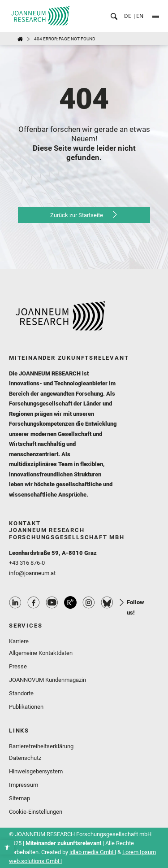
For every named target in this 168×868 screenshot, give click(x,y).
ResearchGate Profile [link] (70, 602)
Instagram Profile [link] (89, 602)
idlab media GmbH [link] (93, 852)
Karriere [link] (19, 641)
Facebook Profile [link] (34, 602)
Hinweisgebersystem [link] (36, 771)
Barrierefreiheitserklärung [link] (41, 746)
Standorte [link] (21, 693)
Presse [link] (18, 666)
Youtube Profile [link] (52, 602)
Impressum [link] (24, 785)
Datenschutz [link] (25, 758)
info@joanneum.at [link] (32, 573)
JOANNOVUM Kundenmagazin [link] (47, 680)
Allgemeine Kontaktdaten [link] (41, 653)
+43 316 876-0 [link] (27, 563)
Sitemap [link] (19, 798)
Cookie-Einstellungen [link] (36, 812)
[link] (7, 847)
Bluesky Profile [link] (107, 602)
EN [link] (139, 16)
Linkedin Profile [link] (15, 602)
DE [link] (128, 16)
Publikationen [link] (26, 707)
